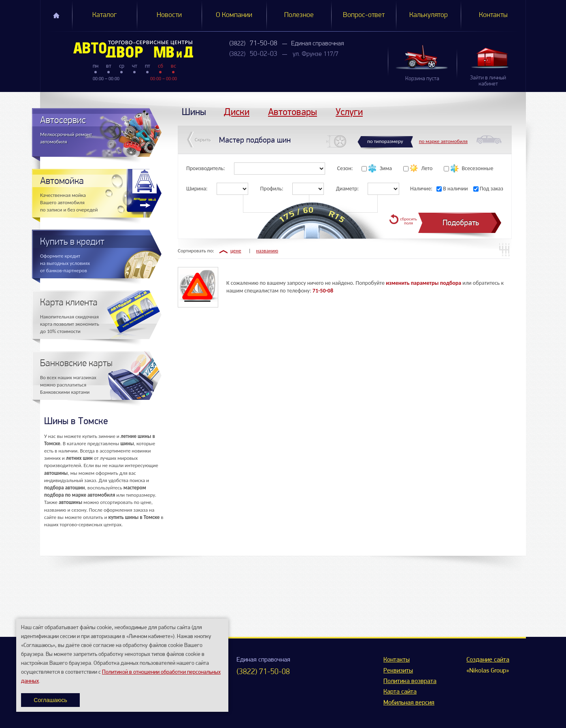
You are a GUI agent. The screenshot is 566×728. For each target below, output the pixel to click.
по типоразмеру (385, 141)
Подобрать (461, 223)
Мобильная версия (409, 703)
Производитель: (206, 168)
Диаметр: (347, 189)
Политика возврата (410, 681)
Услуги (349, 112)
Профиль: (272, 189)
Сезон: (345, 168)
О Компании (234, 15)
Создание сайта (488, 660)
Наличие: (421, 189)
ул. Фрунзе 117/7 (316, 54)
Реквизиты (398, 671)
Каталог (104, 15)
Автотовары (293, 112)
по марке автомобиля (443, 141)
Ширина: (197, 189)
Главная (56, 15)
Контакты (493, 15)
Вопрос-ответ (364, 15)
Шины (194, 112)
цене (236, 251)
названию (267, 251)
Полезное (299, 15)
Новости (169, 15)
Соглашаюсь (50, 700)
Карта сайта (400, 692)
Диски (237, 112)
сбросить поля (409, 221)
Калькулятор (429, 15)
